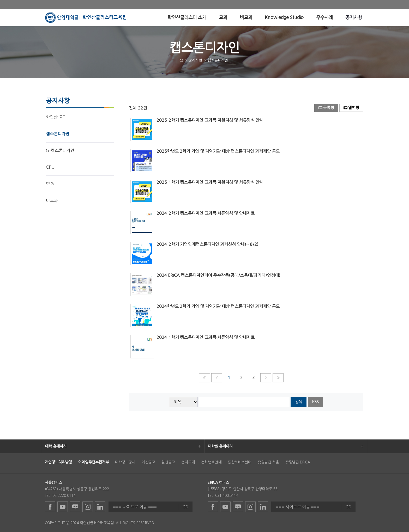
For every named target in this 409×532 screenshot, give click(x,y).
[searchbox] (244, 402)
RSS (315, 402)
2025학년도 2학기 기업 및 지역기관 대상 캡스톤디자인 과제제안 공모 (218, 151)
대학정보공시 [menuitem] (125, 462)
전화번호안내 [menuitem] (211, 462)
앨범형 (351, 108)
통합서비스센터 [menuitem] (240, 462)
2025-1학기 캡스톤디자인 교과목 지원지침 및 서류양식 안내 (210, 182)
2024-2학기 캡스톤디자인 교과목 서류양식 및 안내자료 (206, 213)
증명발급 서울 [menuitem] (268, 462)
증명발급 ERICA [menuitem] (298, 462)
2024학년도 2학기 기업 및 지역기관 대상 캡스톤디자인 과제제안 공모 (218, 306)
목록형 (326, 108)
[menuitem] (187, 18)
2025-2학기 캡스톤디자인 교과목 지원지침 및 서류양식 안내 (210, 120)
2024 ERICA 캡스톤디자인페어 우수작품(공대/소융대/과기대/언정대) (218, 275)
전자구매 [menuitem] (188, 462)
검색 (298, 402)
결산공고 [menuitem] (168, 462)
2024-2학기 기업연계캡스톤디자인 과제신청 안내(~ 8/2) (207, 244)
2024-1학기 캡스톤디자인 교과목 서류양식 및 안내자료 (206, 337)
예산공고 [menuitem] (148, 462)
